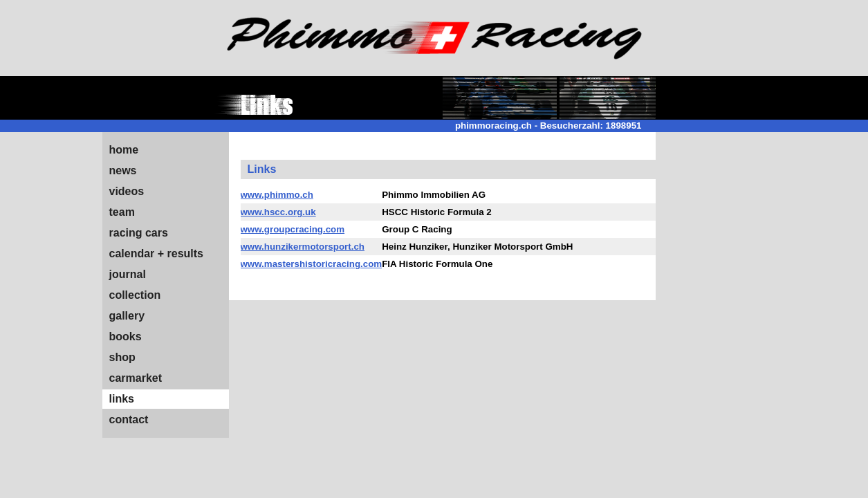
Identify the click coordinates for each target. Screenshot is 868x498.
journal (128, 274)
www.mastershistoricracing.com (312, 264)
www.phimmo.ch (277, 195)
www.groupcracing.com (293, 229)
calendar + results (157, 253)
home (124, 150)
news (123, 170)
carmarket (136, 378)
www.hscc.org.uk (278, 212)
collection (135, 295)
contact (129, 419)
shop (122, 357)
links (122, 399)
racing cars (139, 233)
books (126, 336)
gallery (127, 316)
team (122, 212)
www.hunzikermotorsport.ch (303, 247)
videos (127, 191)
